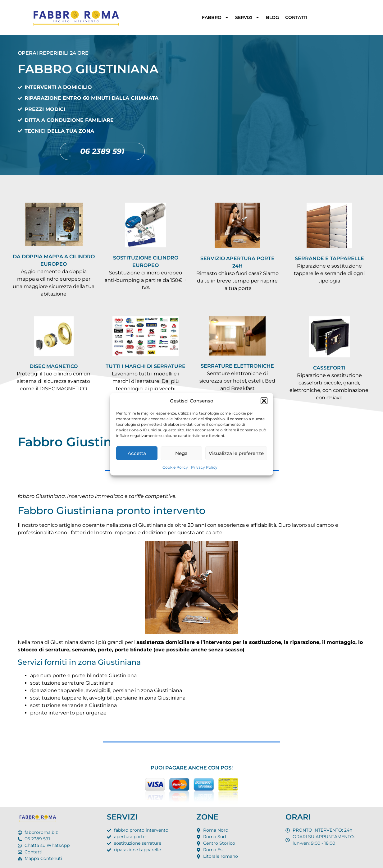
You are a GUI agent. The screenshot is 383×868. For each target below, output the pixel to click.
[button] (264, 401)
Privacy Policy (204, 467)
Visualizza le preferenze (236, 453)
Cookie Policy (175, 467)
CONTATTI (296, 17)
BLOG (272, 17)
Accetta (137, 453)
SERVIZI (247, 17)
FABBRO (215, 17)
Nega (181, 453)
